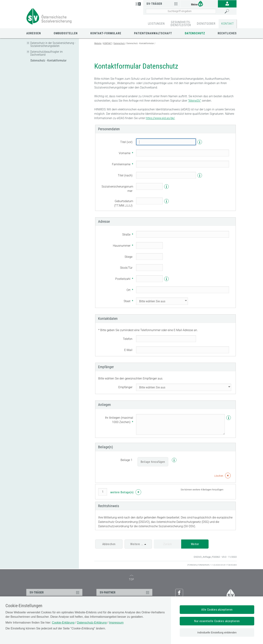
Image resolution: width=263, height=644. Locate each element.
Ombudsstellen (66, 33)
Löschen (219, 476)
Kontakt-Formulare (106, 33)
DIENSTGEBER (206, 24)
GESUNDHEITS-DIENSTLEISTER (181, 24)
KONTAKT (228, 24)
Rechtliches (227, 33)
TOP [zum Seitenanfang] (131, 578)
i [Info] (200, 142)
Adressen (34, 33)
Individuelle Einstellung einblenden (217, 633)
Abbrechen (109, 544)
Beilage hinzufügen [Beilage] (153, 462)
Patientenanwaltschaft (153, 33)
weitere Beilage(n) (122, 492)
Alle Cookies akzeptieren (217, 610)
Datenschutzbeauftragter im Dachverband (46, 53)
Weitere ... (137, 544)
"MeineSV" (195, 101)
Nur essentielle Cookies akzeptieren (217, 621)
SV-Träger (162, 4)
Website (98, 43)
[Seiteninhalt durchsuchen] (181, 11)
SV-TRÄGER (55, 592)
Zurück (167, 544)
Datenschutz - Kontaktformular (48, 60)
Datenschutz (195, 33)
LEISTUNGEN (156, 24)
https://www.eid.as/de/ (160, 118)
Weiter (195, 544)
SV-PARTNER (125, 592)
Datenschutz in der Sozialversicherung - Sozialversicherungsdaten (53, 44)
